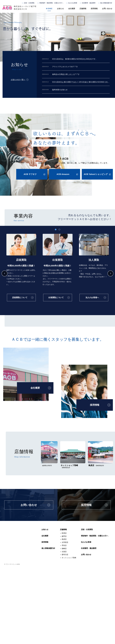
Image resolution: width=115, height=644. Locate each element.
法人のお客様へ (92, 295)
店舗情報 (83, 9)
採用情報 (94, 9)
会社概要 (72, 9)
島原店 (64, 616)
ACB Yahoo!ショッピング (96, 175)
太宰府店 (65, 619)
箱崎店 (64, 625)
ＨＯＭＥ (49, 9)
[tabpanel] (21, 273)
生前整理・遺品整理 (89, 3)
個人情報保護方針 (106, 3)
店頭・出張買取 (29, 3)
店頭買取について (20, 295)
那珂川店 (65, 631)
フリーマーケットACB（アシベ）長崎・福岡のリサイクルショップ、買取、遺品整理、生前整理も (19, 8)
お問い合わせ (107, 9)
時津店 (64, 609)
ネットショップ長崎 (69, 634)
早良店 (64, 622)
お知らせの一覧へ (18, 80)
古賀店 (64, 628)
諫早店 (64, 613)
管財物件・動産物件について (38, 374)
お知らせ (60, 9)
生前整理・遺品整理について (74, 374)
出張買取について (56, 295)
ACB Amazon (63, 175)
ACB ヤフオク (30, 175)
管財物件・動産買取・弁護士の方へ (51, 3)
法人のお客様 (73, 3)
